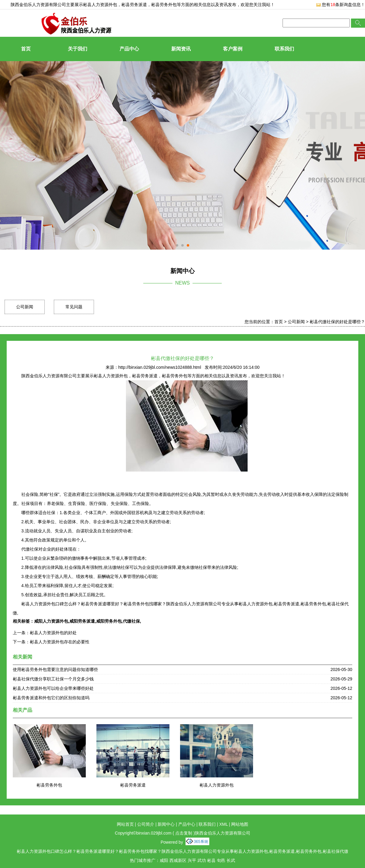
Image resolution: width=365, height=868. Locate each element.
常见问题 (74, 307)
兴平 (192, 860)
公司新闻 (25, 307)
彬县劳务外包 (49, 785)
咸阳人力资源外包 (51, 621)
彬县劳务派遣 (133, 785)
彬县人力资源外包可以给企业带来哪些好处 (53, 688)
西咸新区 (178, 860)
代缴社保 (131, 621)
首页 (26, 49)
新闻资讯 (181, 49)
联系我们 (284, 49)
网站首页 (125, 824)
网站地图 (240, 824)
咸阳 (164, 860)
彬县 (211, 860)
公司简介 (146, 824)
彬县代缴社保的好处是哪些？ (337, 322)
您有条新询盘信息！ (341, 5)
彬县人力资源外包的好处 (53, 633)
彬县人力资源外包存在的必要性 (60, 642)
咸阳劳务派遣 (82, 621)
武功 (202, 860)
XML (224, 824)
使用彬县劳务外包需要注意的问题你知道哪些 (55, 669)
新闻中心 (166, 824)
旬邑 (221, 860)
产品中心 (129, 49)
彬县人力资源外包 (100, 5)
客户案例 (233, 49)
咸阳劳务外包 (109, 621)
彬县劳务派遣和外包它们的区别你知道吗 (51, 698)
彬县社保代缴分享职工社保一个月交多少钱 (53, 679)
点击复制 (184, 833)
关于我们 (78, 49)
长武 (231, 860)
